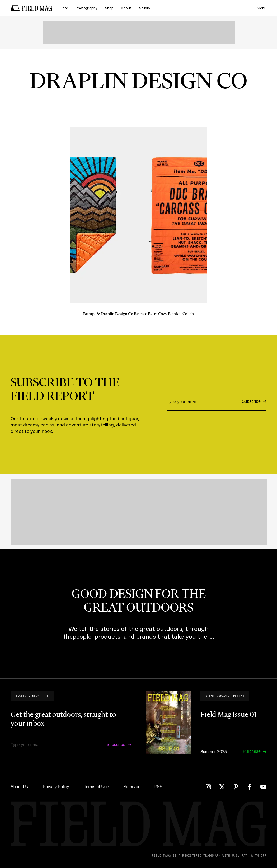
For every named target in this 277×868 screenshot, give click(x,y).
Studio (144, 8)
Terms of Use (96, 787)
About (126, 8)
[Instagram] (208, 787)
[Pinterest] (236, 787)
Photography (86, 8)
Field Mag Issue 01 (229, 714)
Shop (109, 8)
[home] (31, 8)
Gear (64, 8)
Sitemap (131, 787)
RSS (158, 787)
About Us (19, 787)
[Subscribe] (254, 402)
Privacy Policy (56, 787)
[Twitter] (222, 787)
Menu (262, 8)
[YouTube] (263, 787)
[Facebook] (250, 787)
